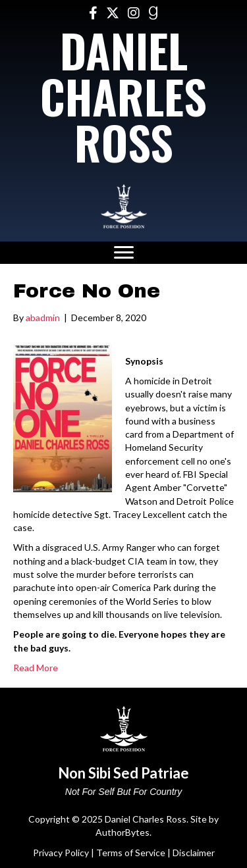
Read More (36, 668)
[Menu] (124, 253)
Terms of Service (131, 853)
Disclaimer (194, 853)
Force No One (87, 291)
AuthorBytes (123, 832)
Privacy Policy (61, 853)
